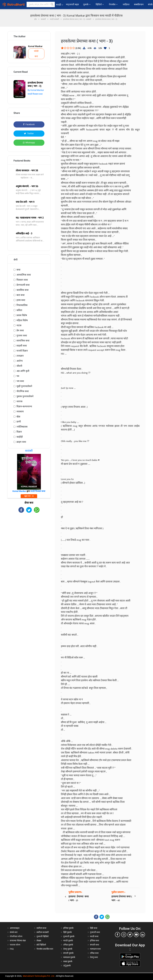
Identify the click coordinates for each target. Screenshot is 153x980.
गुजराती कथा (95, 932)
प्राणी (19, 422)
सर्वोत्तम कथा (41, 928)
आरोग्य (20, 361)
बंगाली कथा (95, 945)
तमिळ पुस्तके (68, 945)
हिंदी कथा (94, 928)
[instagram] (124, 935)
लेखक (39, 941)
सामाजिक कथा (23, 341)
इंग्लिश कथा (95, 941)
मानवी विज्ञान (22, 351)
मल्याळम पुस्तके (69, 957)
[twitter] (130, 935)
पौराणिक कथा (23, 391)
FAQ (12, 949)
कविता (19, 310)
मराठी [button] (60, 5)
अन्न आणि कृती (23, 371)
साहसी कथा (22, 346)
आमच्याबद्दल (15, 928)
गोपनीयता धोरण (16, 936)
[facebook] (117, 935)
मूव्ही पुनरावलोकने (24, 386)
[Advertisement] (29, 537)
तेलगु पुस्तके (68, 949)
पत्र (18, 376)
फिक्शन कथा (22, 280)
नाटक (19, 325)
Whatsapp (29, 143)
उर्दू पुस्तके (67, 966)
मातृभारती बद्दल (72, 4)
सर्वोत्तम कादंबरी (43, 932)
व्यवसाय (20, 411)
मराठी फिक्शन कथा (35, 94)
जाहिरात (126, 4)
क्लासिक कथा (23, 290)
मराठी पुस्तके (68, 941)
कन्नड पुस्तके (68, 961)
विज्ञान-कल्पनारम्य (24, 406)
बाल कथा (20, 295)
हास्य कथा (21, 300)
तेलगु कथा (94, 957)
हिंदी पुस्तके (68, 932)
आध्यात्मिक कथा (24, 275)
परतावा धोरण (15, 945)
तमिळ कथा (94, 953)
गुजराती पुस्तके (69, 936)
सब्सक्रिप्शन (139, 4)
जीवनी (19, 366)
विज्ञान (19, 432)
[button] (52, 4)
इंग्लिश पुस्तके (68, 928)
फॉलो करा (36, 54)
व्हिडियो (100, 4)
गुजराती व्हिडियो (43, 936)
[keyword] (41, 4)
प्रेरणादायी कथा (23, 285)
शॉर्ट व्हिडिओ (41, 945)
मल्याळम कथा (95, 949)
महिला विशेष (22, 320)
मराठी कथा (94, 936)
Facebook (29, 124)
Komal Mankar (35, 46)
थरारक (19, 401)
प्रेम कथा (20, 330)
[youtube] (136, 935)
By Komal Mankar (36, 90)
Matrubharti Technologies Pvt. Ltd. (39, 976)
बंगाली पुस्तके (68, 953)
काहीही (20, 437)
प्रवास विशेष (22, 315)
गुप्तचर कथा (22, 336)
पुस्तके (87, 4)
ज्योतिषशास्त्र (22, 427)
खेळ (18, 417)
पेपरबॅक (114, 4)
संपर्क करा (14, 932)
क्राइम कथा (21, 442)
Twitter (29, 133)
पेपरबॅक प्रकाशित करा (45, 949)
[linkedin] (142, 935)
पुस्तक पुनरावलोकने (25, 396)
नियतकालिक (22, 305)
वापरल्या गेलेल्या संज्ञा (18, 941)
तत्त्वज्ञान (20, 356)
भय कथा (20, 381)
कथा (18, 270)
